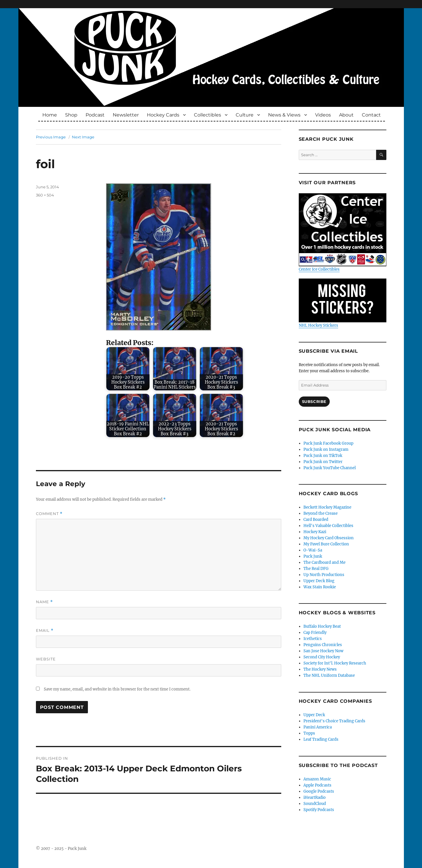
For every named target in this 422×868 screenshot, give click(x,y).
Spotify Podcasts (319, 810)
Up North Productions (324, 575)
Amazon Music (317, 779)
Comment (49, 514)
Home (50, 115)
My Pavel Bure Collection (326, 544)
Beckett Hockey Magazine (327, 507)
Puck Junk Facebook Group (328, 443)
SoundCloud (315, 804)
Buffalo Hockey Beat (322, 626)
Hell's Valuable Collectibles (328, 526)
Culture (245, 115)
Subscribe (314, 401)
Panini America (318, 727)
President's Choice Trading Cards (334, 721)
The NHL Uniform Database (329, 675)
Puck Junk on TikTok (323, 456)
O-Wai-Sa (313, 550)
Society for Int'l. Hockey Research (335, 663)
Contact (371, 115)
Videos (323, 115)
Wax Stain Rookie (320, 587)
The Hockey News (320, 669)
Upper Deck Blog (319, 581)
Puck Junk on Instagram (326, 449)
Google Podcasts (319, 791)
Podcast (95, 115)
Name (44, 602)
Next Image (83, 137)
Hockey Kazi (315, 532)
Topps (309, 733)
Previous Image (51, 137)
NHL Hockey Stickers (343, 303)
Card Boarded (316, 520)
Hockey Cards (163, 115)
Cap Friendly (315, 633)
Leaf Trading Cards (321, 739)
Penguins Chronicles (323, 645)
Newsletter (126, 115)
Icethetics (313, 639)
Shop (71, 115)
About (346, 115)
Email (45, 630)
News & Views (284, 115)
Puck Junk (313, 556)
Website (46, 659)
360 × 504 (45, 195)
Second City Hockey (322, 657)
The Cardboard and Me (324, 562)
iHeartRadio (315, 797)
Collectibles (207, 115)
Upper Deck (314, 715)
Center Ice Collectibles (343, 233)
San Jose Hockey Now (323, 651)
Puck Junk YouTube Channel (330, 468)
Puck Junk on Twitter (323, 462)
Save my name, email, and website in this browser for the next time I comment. (117, 689)
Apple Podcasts (317, 785)
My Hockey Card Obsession (329, 538)
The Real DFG (316, 569)
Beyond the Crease (321, 513)
